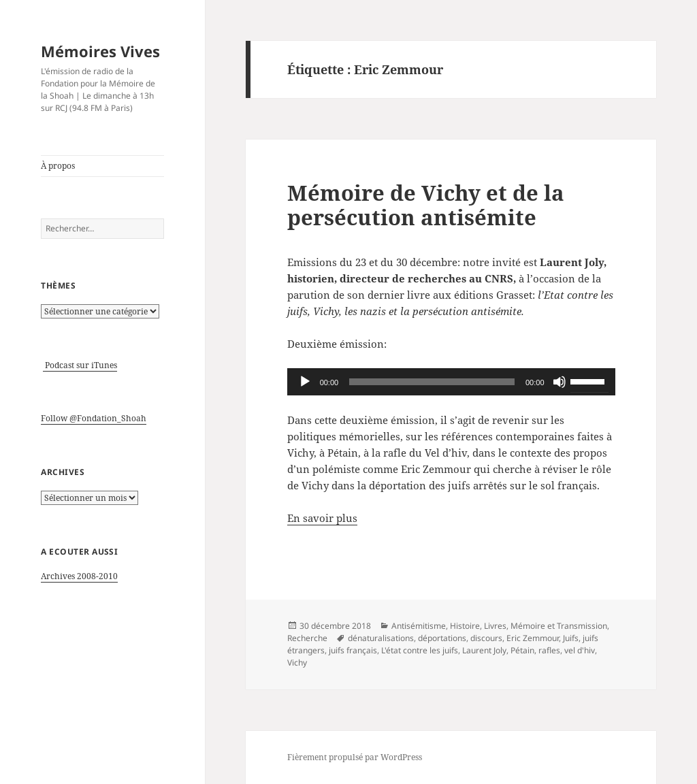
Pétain (522, 650)
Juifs (571, 638)
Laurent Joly (484, 650)
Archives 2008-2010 (79, 576)
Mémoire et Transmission (559, 626)
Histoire (465, 626)
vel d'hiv (580, 650)
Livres (495, 626)
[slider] (432, 382)
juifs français (353, 650)
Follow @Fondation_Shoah (94, 418)
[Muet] (560, 382)
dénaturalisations (381, 638)
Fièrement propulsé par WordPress (355, 757)
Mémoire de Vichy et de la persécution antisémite (426, 205)
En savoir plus (322, 518)
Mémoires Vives (100, 51)
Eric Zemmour (533, 638)
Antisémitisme (419, 626)
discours (486, 638)
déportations (442, 638)
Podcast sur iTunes (80, 365)
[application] (451, 382)
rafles (549, 650)
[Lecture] (305, 382)
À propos (58, 166)
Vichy (297, 663)
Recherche (307, 638)
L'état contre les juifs (420, 650)
